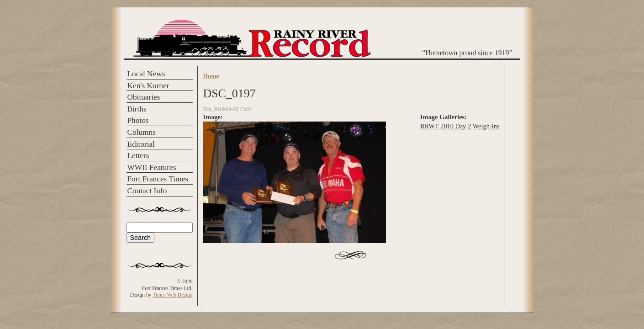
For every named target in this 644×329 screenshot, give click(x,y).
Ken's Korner (148, 86)
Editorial (141, 144)
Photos (138, 120)
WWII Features (152, 167)
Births (137, 109)
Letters (138, 156)
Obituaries (144, 97)
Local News (146, 74)
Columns (142, 132)
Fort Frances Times (158, 179)
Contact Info (147, 191)
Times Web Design (172, 295)
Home (211, 76)
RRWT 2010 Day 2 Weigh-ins (460, 126)
